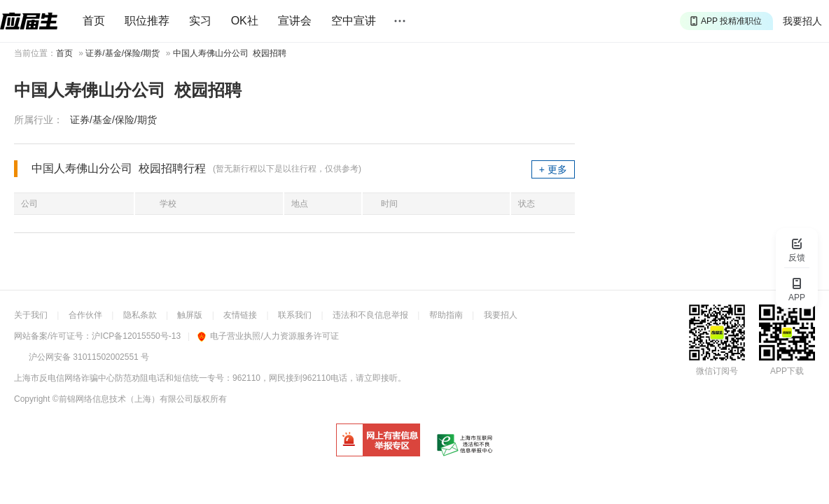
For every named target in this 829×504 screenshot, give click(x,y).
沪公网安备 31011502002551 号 (89, 357)
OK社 (245, 21)
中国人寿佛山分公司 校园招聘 (230, 53)
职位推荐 (147, 21)
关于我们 (31, 315)
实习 (200, 21)
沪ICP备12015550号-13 (136, 336)
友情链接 (240, 315)
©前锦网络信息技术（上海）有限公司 (123, 399)
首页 (94, 21)
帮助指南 (446, 315)
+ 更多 (553, 169)
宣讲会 (295, 21)
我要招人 (802, 21)
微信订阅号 (717, 371)
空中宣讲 (354, 21)
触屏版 (190, 315)
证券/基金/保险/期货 (123, 53)
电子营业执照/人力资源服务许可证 (268, 336)
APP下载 (787, 371)
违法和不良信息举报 (370, 315)
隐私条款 (140, 315)
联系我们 (295, 315)
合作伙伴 (85, 315)
